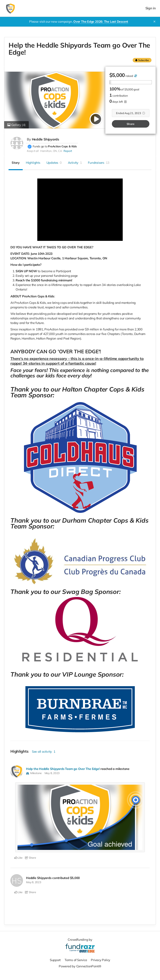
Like (19, 858)
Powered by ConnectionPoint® (80, 966)
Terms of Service (76, 960)
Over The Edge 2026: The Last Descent (101, 22)
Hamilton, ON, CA (51, 151)
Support (55, 960)
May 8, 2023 (52, 773)
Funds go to (40, 146)
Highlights (33, 162)
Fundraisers (99, 162)
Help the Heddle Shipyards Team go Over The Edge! (63, 769)
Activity (75, 162)
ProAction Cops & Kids (62, 146)
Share (131, 124)
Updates (54, 162)
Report (68, 151)
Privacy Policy (101, 960)
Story (16, 162)
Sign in (151, 8)
